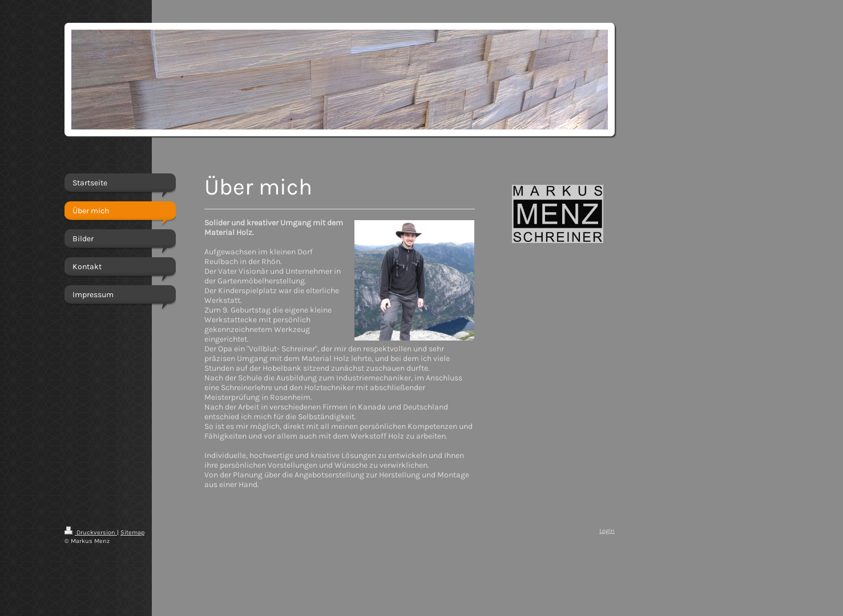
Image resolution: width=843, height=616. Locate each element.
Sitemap (132, 532)
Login (607, 531)
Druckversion (91, 532)
